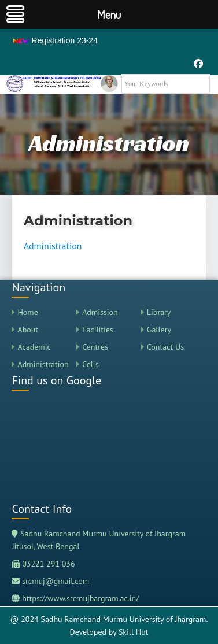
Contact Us (165, 347)
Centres (95, 347)
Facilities (98, 330)
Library (159, 312)
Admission (100, 312)
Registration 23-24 (55, 40)
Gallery (159, 330)
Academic (34, 347)
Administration (53, 246)
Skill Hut (134, 632)
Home (27, 312)
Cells (90, 364)
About (28, 330)
